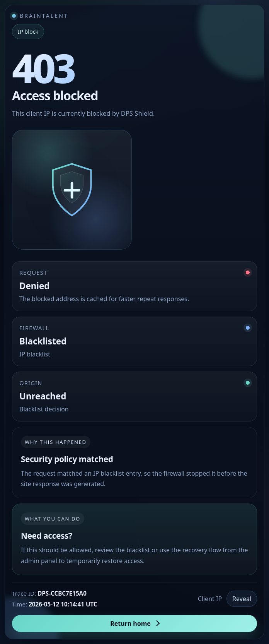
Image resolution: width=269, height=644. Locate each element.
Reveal (242, 599)
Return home (130, 623)
